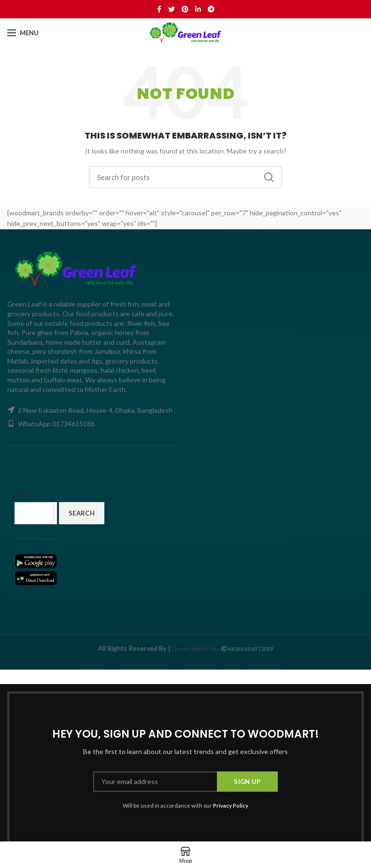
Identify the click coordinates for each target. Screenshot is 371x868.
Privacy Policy (231, 805)
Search (269, 177)
